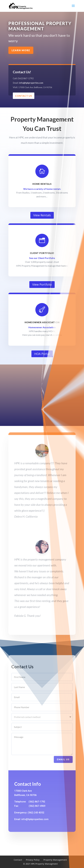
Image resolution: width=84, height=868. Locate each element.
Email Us (63, 769)
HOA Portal (42, 354)
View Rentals (42, 215)
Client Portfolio (42, 253)
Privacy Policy (33, 860)
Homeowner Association (42, 322)
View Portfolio (42, 284)
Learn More (39, 39)
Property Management (55, 860)
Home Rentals (42, 184)
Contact (18, 860)
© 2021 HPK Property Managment (40, 864)
